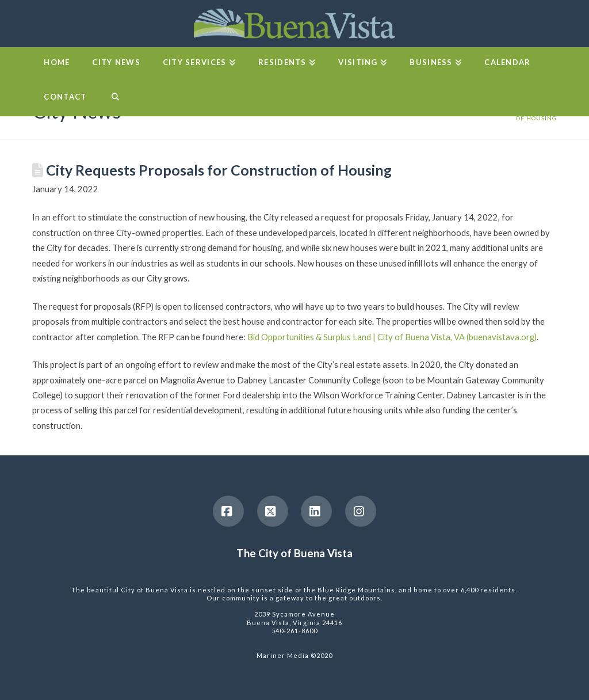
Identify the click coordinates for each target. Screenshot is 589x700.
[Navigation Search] (115, 99)
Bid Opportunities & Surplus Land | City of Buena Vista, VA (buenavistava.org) (392, 337)
